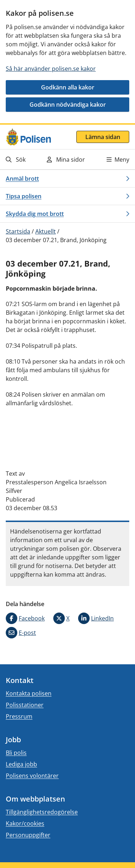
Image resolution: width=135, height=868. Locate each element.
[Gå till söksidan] (23, 159)
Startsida (18, 231)
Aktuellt (46, 231)
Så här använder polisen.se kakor (51, 69)
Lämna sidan (103, 137)
